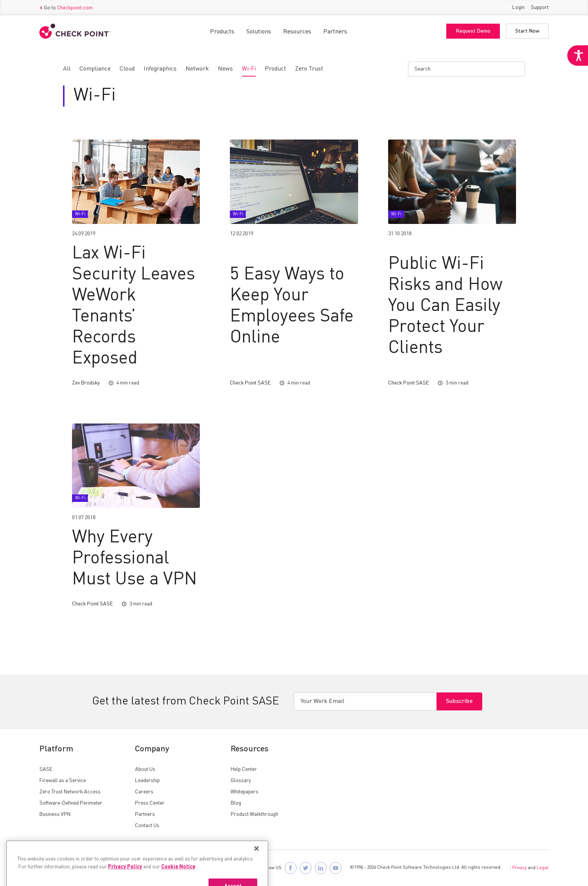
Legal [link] (543, 868)
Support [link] (540, 8)
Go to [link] (66, 8)
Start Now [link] (527, 31)
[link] (577, 56)
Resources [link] (297, 32)
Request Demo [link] (473, 31)
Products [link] (222, 32)
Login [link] (518, 8)
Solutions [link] (259, 32)
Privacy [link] (519, 868)
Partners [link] (335, 32)
